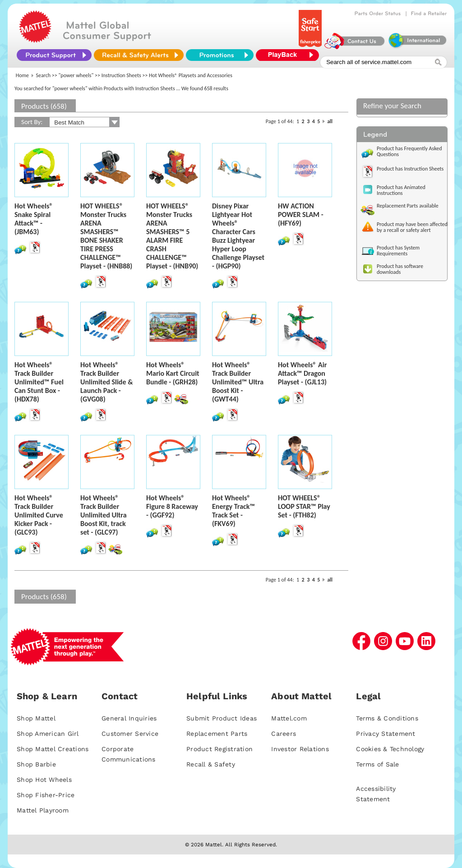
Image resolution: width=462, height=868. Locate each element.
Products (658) (44, 106)
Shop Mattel (36, 718)
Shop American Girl (48, 734)
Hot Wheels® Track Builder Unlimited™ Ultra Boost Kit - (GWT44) (238, 382)
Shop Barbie (36, 764)
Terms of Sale (377, 764)
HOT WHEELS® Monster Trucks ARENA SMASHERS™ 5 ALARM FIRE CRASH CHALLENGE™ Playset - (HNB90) (172, 236)
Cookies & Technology (390, 749)
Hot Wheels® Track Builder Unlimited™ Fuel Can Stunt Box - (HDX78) (39, 382)
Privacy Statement (386, 734)
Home (22, 75)
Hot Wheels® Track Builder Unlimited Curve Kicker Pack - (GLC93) (39, 515)
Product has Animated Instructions (401, 190)
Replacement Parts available (408, 206)
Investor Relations (300, 749)
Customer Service (130, 734)
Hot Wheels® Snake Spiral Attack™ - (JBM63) (34, 219)
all (330, 121)
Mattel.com (289, 718)
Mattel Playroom (43, 810)
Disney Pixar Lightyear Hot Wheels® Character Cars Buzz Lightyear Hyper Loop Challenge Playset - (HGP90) (238, 236)
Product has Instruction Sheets (410, 169)
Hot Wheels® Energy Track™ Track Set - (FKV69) (233, 511)
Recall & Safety (211, 764)
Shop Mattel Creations (53, 749)
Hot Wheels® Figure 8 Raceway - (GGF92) (172, 506)
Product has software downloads (400, 269)
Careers (284, 734)
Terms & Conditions (387, 718)
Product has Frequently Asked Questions (409, 151)
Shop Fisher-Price (46, 795)
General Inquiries (129, 718)
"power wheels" (76, 75)
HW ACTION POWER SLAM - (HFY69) (301, 215)
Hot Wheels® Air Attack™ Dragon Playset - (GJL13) (302, 373)
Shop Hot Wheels (44, 780)
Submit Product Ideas (222, 718)
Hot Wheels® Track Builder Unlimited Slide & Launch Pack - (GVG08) (106, 382)
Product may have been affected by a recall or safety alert (412, 227)
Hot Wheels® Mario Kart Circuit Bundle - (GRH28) (173, 373)
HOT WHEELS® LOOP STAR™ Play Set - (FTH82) (304, 506)
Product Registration (219, 749)
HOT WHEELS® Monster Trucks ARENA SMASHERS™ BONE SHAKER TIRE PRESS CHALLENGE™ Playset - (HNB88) (106, 236)
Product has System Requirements (398, 251)
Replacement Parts (217, 734)
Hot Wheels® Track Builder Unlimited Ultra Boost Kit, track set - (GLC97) (104, 515)
